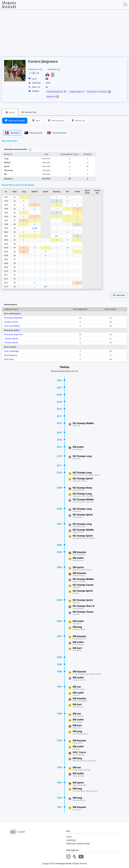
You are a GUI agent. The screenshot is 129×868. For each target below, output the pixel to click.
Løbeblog (71, 840)
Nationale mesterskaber (78, 844)
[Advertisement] (53, 34)
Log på (21, 832)
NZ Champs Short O (84, 606)
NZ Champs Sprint (83, 478)
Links (69, 837)
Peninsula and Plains (97, 92)
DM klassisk (79, 552)
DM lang (77, 627)
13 (35, 248)
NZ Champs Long (82, 456)
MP (57, 236)
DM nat (77, 687)
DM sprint (78, 567)
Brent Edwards (11, 355)
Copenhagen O (77, 92)
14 (68, 248)
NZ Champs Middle (83, 423)
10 (88, 166)
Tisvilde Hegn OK (55, 92)
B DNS (35, 228)
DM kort (77, 648)
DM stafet (78, 447)
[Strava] (74, 857)
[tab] (10, 112)
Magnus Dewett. (66, 864)
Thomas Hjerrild (11, 339)
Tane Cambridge (11, 351)
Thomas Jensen (11, 322)
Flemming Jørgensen (13, 318)
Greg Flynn (9, 359)
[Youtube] (80, 857)
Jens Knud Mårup (12, 326)
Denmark (51, 97)
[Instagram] (68, 857)
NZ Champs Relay (82, 488)
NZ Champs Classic (83, 585)
